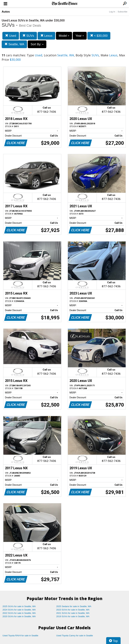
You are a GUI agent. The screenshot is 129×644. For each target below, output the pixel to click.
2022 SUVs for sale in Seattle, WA (19, 613)
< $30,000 (99, 36)
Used (11, 36)
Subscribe (122, 12)
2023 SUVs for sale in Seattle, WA (73, 610)
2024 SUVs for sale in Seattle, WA (19, 610)
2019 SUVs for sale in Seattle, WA (73, 616)
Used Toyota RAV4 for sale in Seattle (20, 636)
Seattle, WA (14, 44)
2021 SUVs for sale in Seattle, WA (73, 613)
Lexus (46, 36)
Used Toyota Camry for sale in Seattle (75, 636)
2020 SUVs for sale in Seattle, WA (19, 616)
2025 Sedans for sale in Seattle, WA (74, 606)
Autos (6, 12)
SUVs (28, 36)
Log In (112, 12)
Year (80, 36)
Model (64, 36)
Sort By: (37, 44)
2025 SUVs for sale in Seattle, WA (19, 606)
